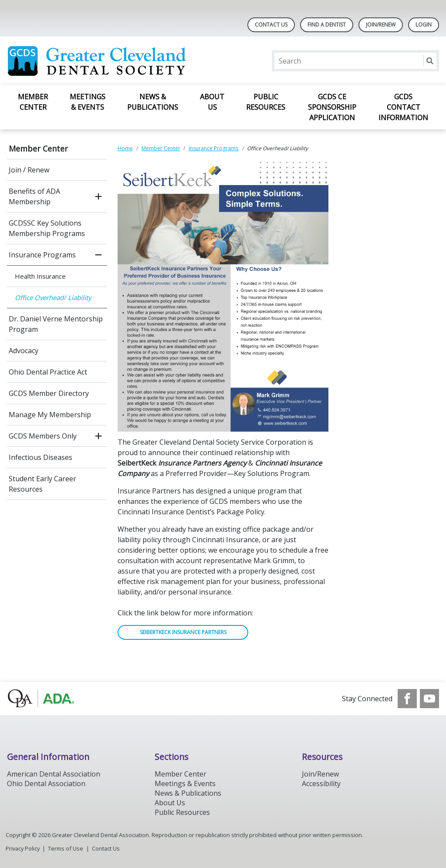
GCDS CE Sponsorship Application (332, 107)
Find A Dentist (327, 25)
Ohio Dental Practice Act (48, 372)
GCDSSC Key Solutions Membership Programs (47, 228)
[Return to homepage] (120, 61)
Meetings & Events (88, 102)
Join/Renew (381, 25)
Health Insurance (40, 276)
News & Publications (153, 102)
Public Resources (266, 102)
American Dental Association (54, 774)
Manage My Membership (50, 415)
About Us (212, 102)
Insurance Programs (42, 255)
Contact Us (271, 25)
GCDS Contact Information (403, 107)
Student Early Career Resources (42, 484)
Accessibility (321, 784)
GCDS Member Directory (49, 393)
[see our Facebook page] (407, 699)
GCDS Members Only (43, 436)
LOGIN (424, 25)
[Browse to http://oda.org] (51, 699)
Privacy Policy (23, 848)
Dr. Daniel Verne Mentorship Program (56, 324)
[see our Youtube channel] (429, 699)
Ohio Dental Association (46, 784)
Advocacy (24, 351)
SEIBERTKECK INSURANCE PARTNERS (183, 632)
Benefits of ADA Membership (34, 196)
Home (125, 148)
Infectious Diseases (41, 457)
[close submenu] (98, 255)
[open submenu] (98, 196)
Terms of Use (66, 848)
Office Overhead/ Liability (53, 297)
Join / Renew (29, 170)
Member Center (33, 102)
